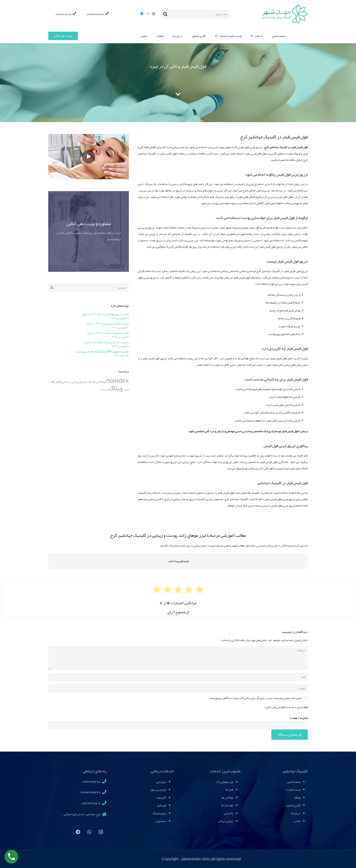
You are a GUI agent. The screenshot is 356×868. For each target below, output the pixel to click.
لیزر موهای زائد (225, 782)
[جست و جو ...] (196, 14)
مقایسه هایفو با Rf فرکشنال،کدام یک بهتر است (102, 352)
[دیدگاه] (178, 658)
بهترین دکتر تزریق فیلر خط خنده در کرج (107, 342)
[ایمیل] (178, 688)
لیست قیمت (293, 790)
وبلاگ (297, 798)
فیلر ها (229, 790)
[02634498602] (103, 804)
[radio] (200, 589)
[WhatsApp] (148, 14)
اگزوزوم (161, 798)
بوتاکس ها (227, 798)
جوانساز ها (227, 805)
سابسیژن (161, 821)
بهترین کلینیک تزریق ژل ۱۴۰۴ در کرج (108, 324)
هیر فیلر (161, 805)
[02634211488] (103, 782)
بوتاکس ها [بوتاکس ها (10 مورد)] (99, 382)
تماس (297, 821)
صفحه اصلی (294, 782)
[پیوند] (284, 14)
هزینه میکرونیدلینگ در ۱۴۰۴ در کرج (108, 333)
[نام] (178, 677)
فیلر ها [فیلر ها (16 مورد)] (56, 381)
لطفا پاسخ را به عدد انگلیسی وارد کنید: (286, 707)
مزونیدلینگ (159, 813)
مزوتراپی (161, 782)
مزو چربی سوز (158, 790)
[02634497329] (103, 793)
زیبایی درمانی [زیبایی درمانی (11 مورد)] (70, 382)
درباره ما (296, 813)
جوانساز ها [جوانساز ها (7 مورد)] (86, 382)
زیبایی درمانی (226, 821)
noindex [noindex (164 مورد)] (117, 381)
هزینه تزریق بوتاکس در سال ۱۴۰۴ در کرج (106, 314)
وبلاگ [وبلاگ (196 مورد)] (116, 388)
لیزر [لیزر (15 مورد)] (126, 389)
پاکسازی (229, 813)
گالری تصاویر (293, 805)
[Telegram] (142, 14)
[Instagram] (154, 14)
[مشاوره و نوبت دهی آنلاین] (89, 231)
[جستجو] (165, 14)
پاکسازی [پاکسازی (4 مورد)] (104, 389)
